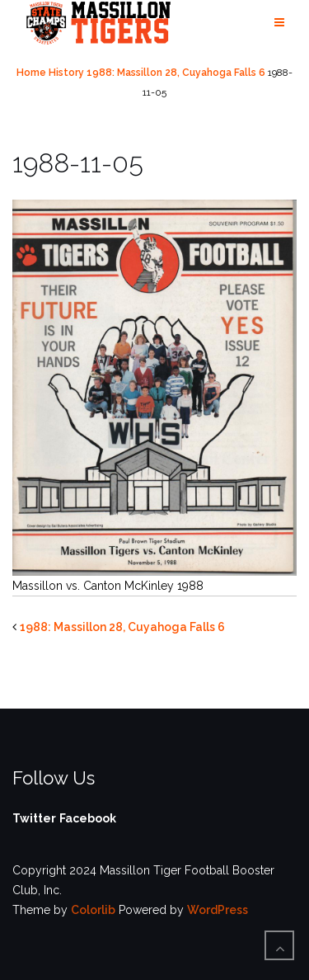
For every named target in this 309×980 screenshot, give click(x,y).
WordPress (218, 910)
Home (31, 73)
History (66, 73)
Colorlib (93, 910)
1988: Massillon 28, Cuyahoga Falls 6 (176, 73)
